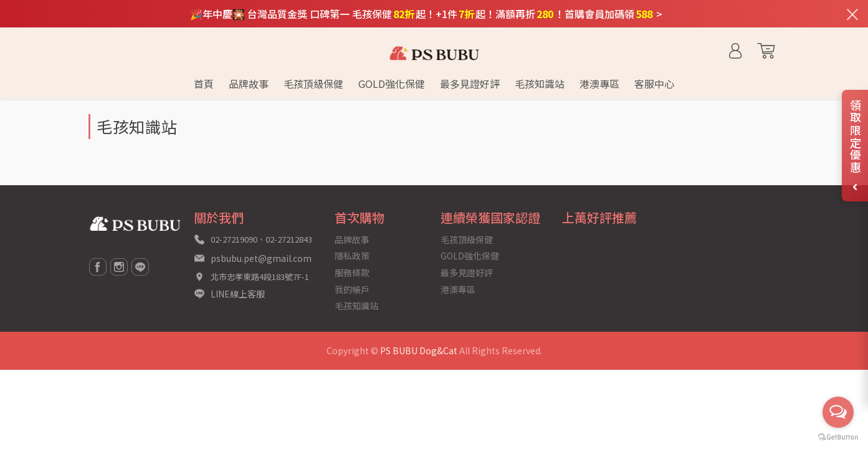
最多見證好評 (467, 273)
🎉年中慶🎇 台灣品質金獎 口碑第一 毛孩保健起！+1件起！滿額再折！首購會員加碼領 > (426, 14)
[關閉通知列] (852, 14)
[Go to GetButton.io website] (838, 436)
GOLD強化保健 (470, 256)
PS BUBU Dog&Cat (419, 350)
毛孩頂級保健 (467, 239)
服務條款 (352, 273)
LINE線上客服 (238, 294)
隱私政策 (352, 256)
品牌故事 (352, 239)
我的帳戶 (352, 289)
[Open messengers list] (838, 412)
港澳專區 (458, 289)
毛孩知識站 (356, 306)
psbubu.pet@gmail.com (261, 258)
